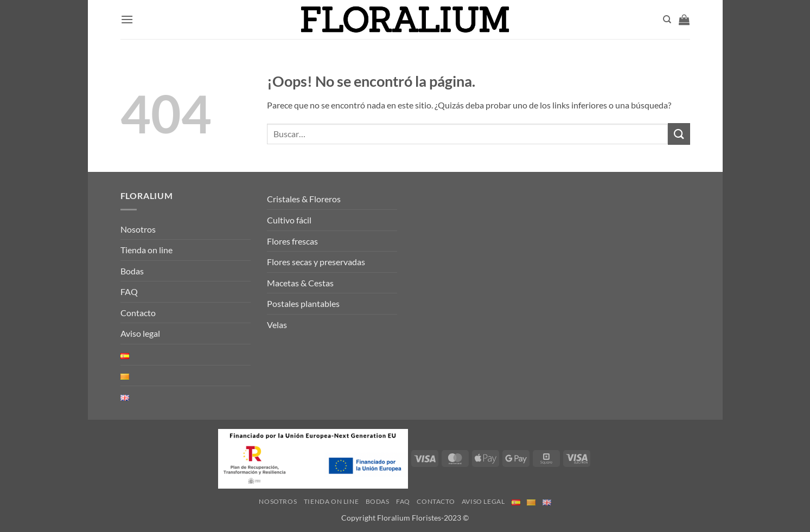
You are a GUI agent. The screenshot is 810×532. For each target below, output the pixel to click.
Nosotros (138, 229)
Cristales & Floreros (304, 199)
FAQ (129, 291)
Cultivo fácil (289, 220)
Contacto (138, 313)
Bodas (132, 271)
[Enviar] (679, 134)
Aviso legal (140, 333)
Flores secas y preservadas (316, 262)
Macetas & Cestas (300, 283)
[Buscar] (667, 20)
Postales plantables (303, 303)
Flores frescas (292, 241)
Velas (277, 325)
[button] (127, 19)
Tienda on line (146, 250)
